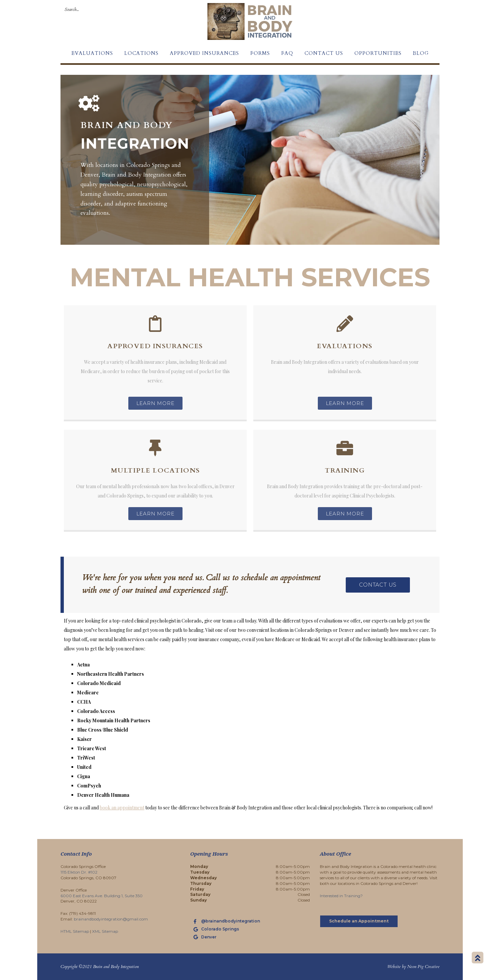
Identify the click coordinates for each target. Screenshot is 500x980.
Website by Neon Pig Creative (413, 967)
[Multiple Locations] (155, 448)
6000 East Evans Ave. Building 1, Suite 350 (102, 896)
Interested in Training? (341, 896)
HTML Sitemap (75, 931)
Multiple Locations (155, 470)
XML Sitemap (105, 931)
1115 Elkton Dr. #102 (79, 872)
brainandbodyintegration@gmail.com (111, 919)
